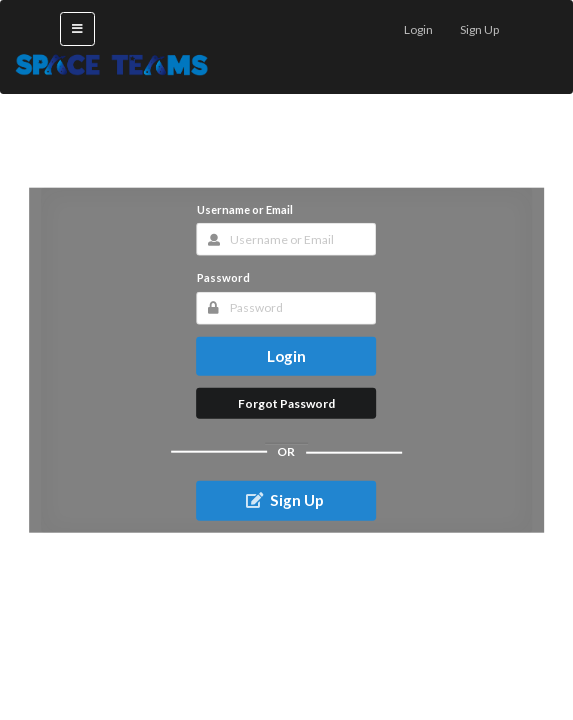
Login (286, 355)
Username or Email (245, 209)
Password (223, 277)
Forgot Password (286, 402)
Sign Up (284, 500)
